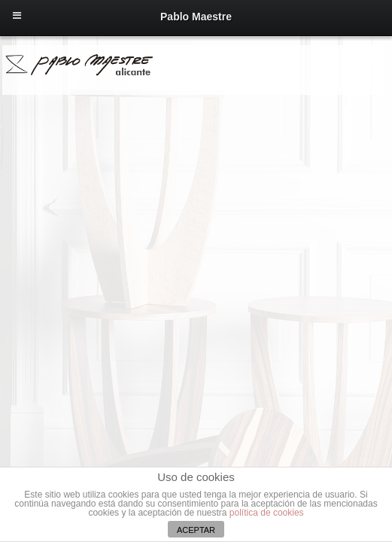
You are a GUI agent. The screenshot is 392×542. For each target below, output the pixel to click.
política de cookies (267, 513)
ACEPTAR (196, 530)
